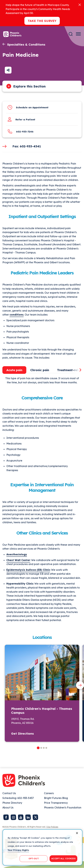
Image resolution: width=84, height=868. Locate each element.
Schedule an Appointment (32, 107)
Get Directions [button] (22, 733)
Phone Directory (12, 803)
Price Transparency (56, 803)
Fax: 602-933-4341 (27, 146)
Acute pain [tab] (14, 370)
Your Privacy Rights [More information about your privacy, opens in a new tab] (18, 850)
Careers (49, 793)
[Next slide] (80, 685)
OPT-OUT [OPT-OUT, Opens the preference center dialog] (34, 858)
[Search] (71, 34)
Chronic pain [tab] (40, 370)
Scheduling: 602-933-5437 (18, 798)
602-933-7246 (25, 132)
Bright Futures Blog (56, 798)
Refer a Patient (25, 119)
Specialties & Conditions (26, 44)
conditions (17, 315)
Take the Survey (42, 21)
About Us (8, 807)
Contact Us (9, 793)
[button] (38, 748)
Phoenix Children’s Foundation (63, 807)
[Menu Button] (78, 34)
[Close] (80, 5)
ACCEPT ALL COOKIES (63, 858)
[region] (42, 847)
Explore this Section (29, 86)
